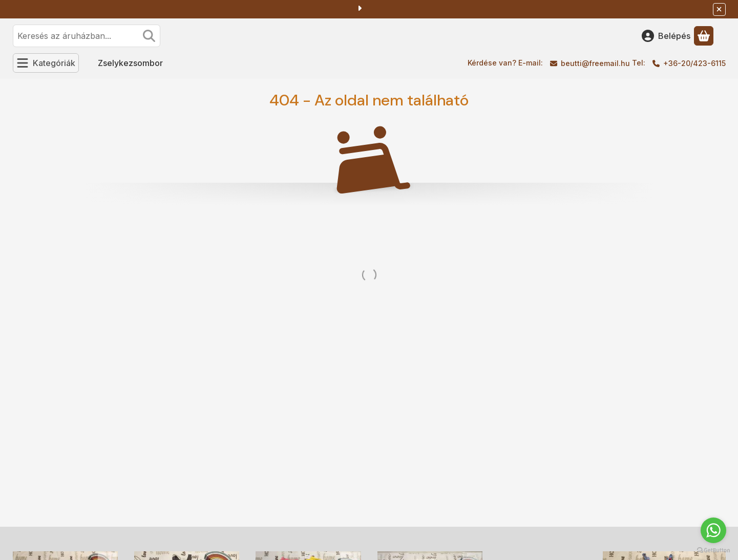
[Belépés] (666, 36)
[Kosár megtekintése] (704, 36)
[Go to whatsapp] (713, 530)
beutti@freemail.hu (595, 63)
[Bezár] (719, 9)
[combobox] (87, 36)
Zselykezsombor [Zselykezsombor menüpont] (130, 63)
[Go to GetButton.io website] (713, 550)
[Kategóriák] (46, 63)
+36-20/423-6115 (694, 63)
